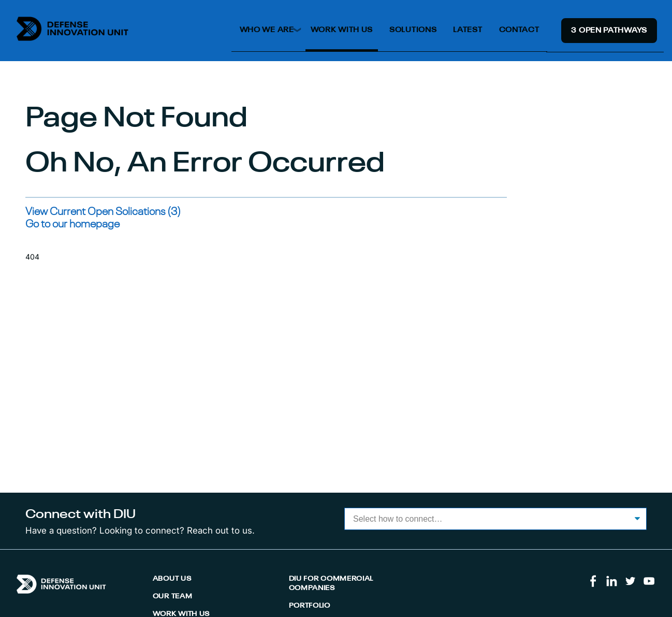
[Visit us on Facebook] (593, 585)
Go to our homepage (72, 225)
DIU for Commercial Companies (331, 584)
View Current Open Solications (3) (103, 212)
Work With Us (342, 30)
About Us (172, 579)
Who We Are (267, 30)
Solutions (413, 30)
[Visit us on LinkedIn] (612, 585)
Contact (519, 30)
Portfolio (310, 606)
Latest (468, 30)
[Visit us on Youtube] (649, 585)
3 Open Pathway (609, 31)
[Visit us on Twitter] (630, 585)
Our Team (173, 597)
